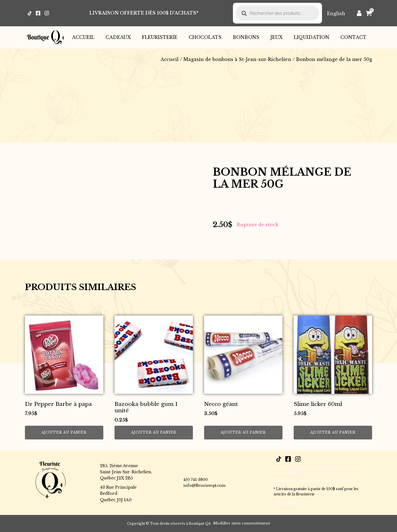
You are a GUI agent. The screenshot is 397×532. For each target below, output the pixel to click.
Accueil (83, 37)
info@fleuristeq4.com (204, 485)
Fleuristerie (160, 37)
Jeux (276, 37)
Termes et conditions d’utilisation (312, 481)
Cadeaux (118, 37)
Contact (353, 37)
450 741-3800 (196, 480)
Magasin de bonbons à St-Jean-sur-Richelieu (237, 59)
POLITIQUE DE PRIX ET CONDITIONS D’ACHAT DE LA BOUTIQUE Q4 (319, 471)
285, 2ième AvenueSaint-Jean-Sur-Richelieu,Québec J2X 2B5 (126, 472)
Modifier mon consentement (242, 523)
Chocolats (205, 37)
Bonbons (246, 37)
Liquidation (311, 37)
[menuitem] (336, 13)
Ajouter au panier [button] (64, 432)
